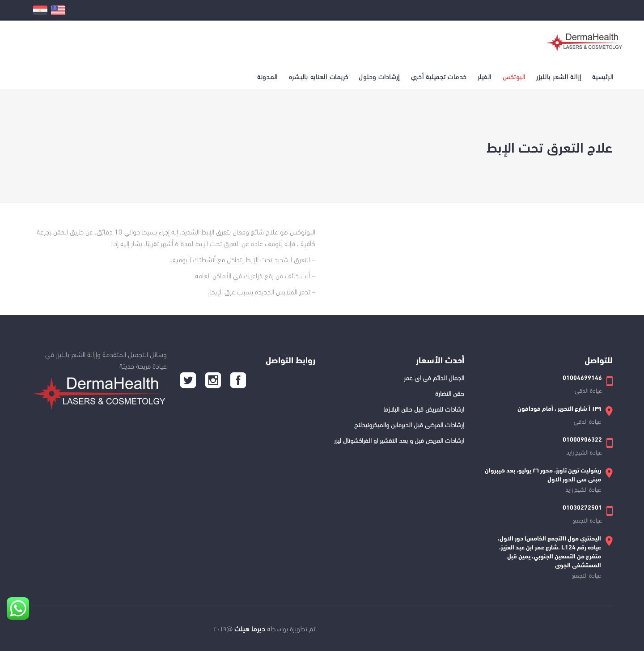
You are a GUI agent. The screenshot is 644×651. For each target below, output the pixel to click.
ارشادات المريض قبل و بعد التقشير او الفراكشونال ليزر (399, 440)
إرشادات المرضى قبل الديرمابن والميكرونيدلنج (409, 424)
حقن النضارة (450, 393)
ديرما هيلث (249, 628)
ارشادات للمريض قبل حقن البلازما (424, 408)
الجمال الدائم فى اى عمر (434, 377)
